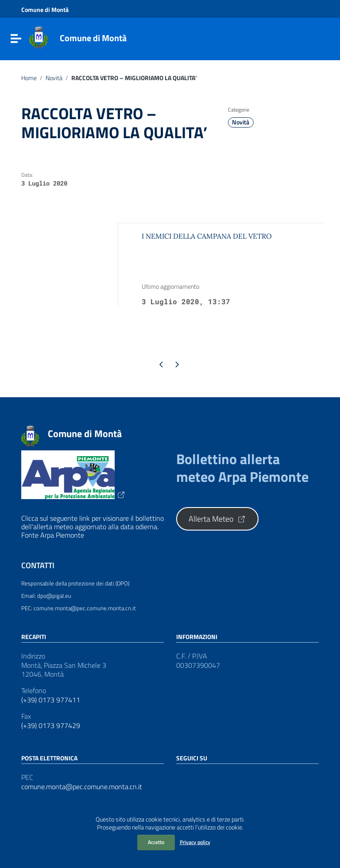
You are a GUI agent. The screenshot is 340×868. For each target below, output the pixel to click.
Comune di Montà (93, 38)
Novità (54, 78)
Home (29, 78)
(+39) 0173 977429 (51, 726)
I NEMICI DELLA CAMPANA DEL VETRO (207, 236)
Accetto (156, 842)
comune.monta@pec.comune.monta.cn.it (82, 787)
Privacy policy (195, 842)
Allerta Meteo (217, 519)
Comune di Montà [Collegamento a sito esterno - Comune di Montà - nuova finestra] (45, 10)
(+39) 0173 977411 (51, 700)
